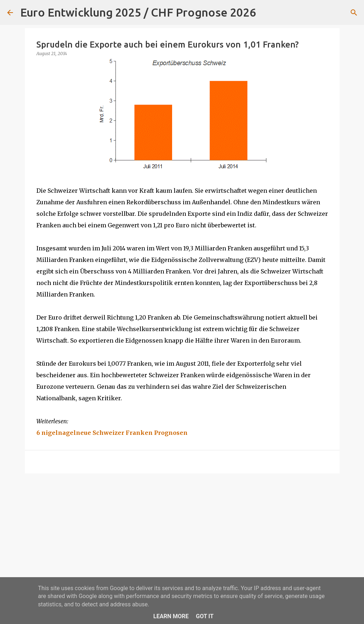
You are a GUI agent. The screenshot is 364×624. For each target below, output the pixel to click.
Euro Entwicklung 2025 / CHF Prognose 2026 (138, 12)
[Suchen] (266, 13)
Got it (205, 616)
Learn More (171, 616)
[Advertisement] (182, 535)
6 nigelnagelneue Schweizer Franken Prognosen (112, 433)
